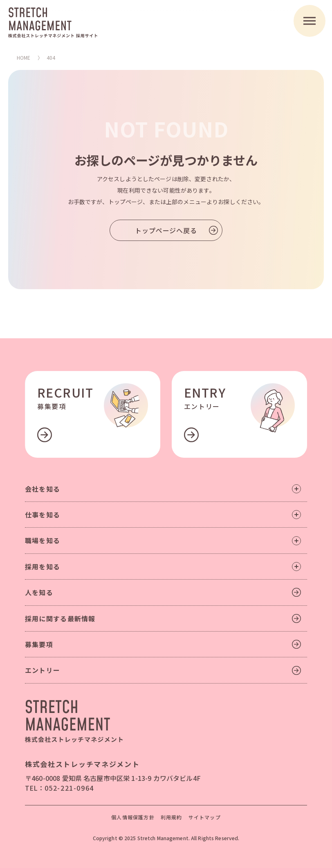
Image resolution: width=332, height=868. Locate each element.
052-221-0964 (69, 788)
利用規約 (172, 817)
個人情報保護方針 (133, 817)
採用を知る (163, 567)
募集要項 (39, 644)
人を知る (39, 592)
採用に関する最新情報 (60, 618)
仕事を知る (163, 515)
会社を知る (163, 489)
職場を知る (163, 540)
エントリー (43, 670)
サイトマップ (205, 817)
